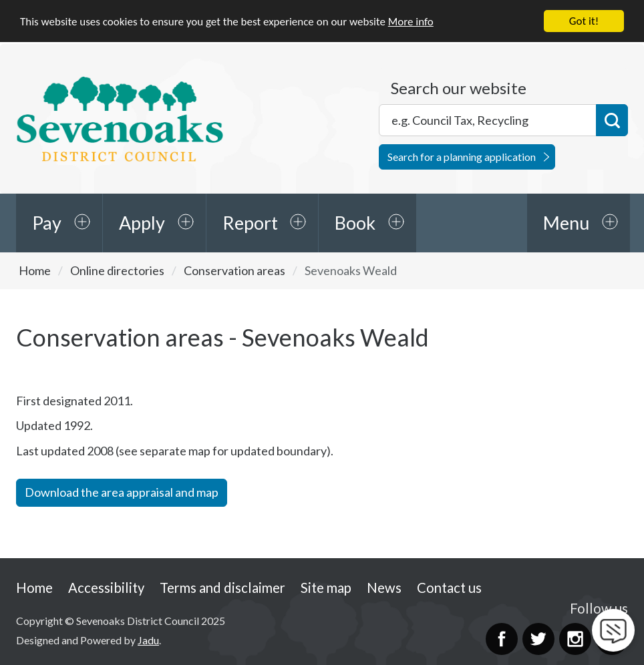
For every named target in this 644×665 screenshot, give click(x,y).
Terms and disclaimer (222, 588)
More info (411, 21)
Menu (566, 223)
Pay (47, 223)
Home (35, 270)
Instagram (575, 638)
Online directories (117, 270)
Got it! (584, 21)
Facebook (502, 638)
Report (250, 223)
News (384, 588)
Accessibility (106, 588)
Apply (142, 223)
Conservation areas (234, 270)
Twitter (538, 638)
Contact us (449, 588)
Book (355, 223)
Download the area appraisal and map (122, 492)
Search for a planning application (462, 157)
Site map (326, 588)
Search (612, 120)
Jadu (148, 640)
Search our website (459, 88)
